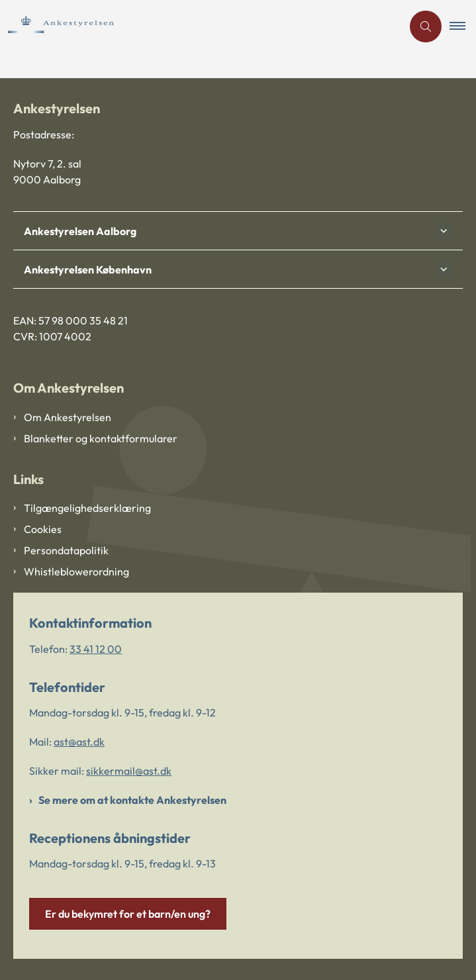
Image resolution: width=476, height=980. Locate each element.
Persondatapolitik (66, 550)
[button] (463, 26)
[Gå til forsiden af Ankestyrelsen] (80, 26)
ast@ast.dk (79, 742)
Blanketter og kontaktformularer (101, 438)
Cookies (43, 529)
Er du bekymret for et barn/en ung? (128, 914)
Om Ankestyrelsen (68, 417)
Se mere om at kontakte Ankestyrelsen (132, 800)
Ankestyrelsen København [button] (88, 269)
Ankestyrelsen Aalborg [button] (80, 231)
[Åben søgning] (426, 26)
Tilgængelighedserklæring (87, 508)
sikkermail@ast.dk (129, 771)
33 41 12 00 (96, 649)
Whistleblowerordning (76, 571)
